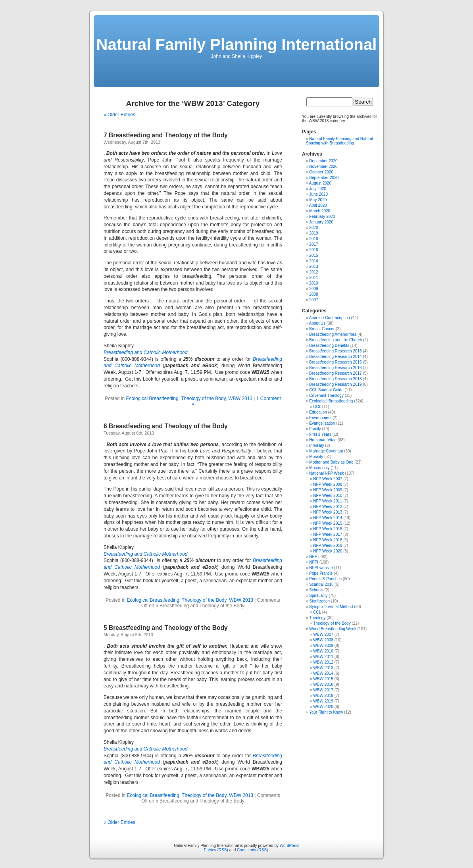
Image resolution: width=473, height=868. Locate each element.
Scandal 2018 (321, 584)
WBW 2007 (323, 634)
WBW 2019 (323, 701)
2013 (313, 267)
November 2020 (323, 166)
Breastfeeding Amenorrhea (333, 334)
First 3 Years (320, 434)
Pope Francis (321, 573)
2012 (313, 272)
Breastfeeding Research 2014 (335, 357)
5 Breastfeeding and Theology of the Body (166, 628)
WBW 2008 (323, 640)
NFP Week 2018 (328, 540)
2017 (313, 244)
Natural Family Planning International (237, 44)
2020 (313, 228)
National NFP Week (326, 473)
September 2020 (324, 178)
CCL (317, 407)
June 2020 (318, 194)
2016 (313, 250)
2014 (313, 261)
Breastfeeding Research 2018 (335, 379)
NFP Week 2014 (328, 518)
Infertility (316, 446)
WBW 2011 (323, 657)
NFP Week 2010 (328, 496)
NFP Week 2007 (328, 479)
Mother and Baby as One (331, 462)
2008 (313, 294)
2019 (313, 233)
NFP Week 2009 (328, 490)
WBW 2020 (323, 707)
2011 (313, 278)
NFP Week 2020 (328, 551)
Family (315, 429)
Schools (316, 590)
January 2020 (321, 222)
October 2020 (321, 172)
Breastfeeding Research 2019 (335, 384)
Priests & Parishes (325, 579)
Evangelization (322, 423)
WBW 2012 (323, 662)
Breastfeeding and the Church (336, 340)
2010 (313, 283)
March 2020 (320, 211)
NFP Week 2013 (328, 512)
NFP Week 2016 (328, 529)
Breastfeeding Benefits (329, 345)
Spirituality (318, 596)
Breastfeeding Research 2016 (335, 368)
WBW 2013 (240, 398)
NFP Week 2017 (328, 534)
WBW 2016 (323, 684)
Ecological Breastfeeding (152, 398)
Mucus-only (319, 468)
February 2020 (322, 217)
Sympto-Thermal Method (331, 607)
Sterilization (319, 601)
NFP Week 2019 (328, 546)
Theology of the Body (203, 398)
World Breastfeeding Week (333, 629)
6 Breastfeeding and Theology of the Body (166, 426)
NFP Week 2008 (328, 484)
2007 (313, 300)
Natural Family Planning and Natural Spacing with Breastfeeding (339, 141)
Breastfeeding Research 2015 (335, 362)
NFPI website (321, 568)
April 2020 (318, 205)
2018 (313, 239)
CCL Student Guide (326, 390)
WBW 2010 (323, 651)
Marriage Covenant (326, 451)
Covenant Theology (326, 396)
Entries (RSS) (216, 850)
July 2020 (318, 189)
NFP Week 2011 (328, 501)
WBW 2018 (323, 696)
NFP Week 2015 (328, 523)
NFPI (314, 562)
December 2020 (323, 161)
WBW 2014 (323, 673)
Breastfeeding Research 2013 (335, 351)
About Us (317, 323)
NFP (313, 557)
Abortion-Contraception (330, 318)
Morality (316, 457)
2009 (313, 289)
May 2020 (318, 200)
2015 (313, 255)
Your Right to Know (326, 712)
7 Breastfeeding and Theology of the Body (166, 135)
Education (318, 412)
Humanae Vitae (323, 440)
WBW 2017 (323, 690)
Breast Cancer (322, 329)
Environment (320, 418)
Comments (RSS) (252, 850)
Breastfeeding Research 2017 (335, 373)
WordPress (289, 846)
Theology (317, 618)
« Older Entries (119, 115)
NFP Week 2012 (328, 507)
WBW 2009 (323, 646)
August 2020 (320, 183)
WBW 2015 (323, 679)
